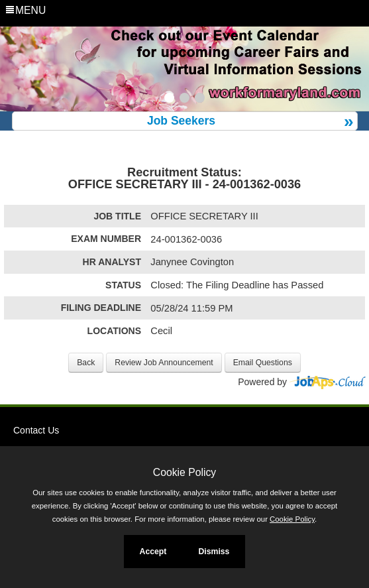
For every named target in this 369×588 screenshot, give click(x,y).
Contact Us (36, 430)
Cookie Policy (184, 472)
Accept (153, 552)
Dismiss (214, 552)
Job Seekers (181, 121)
